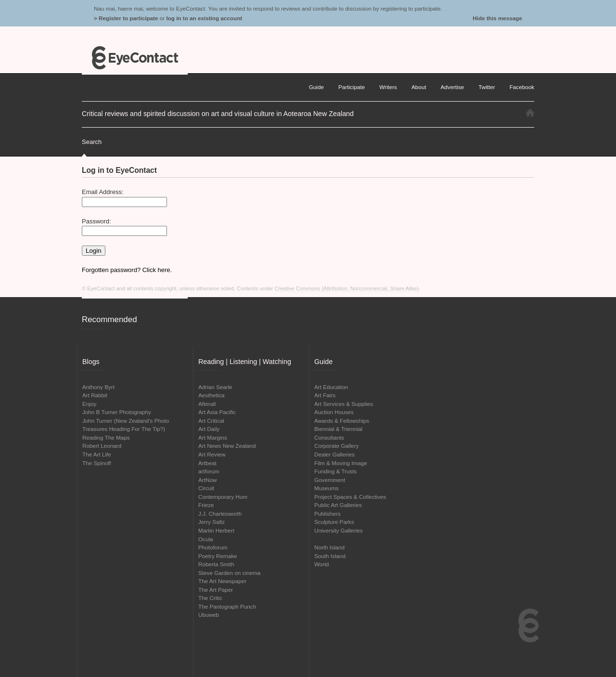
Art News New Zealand (227, 446)
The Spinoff (97, 463)
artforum (209, 471)
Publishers (327, 514)
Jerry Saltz (212, 522)
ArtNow (207, 480)
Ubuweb (209, 615)
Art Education (331, 387)
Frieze (206, 505)
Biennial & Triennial (338, 429)
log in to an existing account (204, 18)
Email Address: (103, 192)
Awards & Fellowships (342, 421)
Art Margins (213, 437)
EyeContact (135, 58)
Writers (388, 87)
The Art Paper (216, 590)
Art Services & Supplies (344, 404)
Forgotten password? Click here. (127, 270)
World (321, 564)
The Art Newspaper (222, 581)
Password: (96, 221)
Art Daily (209, 429)
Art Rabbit (95, 395)
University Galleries (339, 530)
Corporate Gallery (336, 446)
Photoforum (213, 547)
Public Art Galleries (338, 505)
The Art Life (97, 454)
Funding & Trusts (335, 471)
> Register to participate (126, 18)
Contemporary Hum (223, 497)
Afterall (207, 404)
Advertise (453, 87)
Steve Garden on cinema (229, 573)
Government (330, 480)
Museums (327, 488)
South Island (330, 556)
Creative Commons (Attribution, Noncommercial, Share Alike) (347, 288)
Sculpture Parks (334, 522)
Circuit (206, 488)
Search (92, 142)
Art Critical (211, 421)
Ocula (206, 539)
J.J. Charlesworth (220, 514)
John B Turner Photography (117, 412)
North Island (329, 547)
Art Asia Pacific (217, 412)
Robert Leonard (102, 446)
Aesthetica (212, 395)
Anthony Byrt (98, 387)
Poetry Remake (218, 556)
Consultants (329, 437)
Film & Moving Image (341, 463)
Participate (352, 87)
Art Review (212, 454)
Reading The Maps (106, 437)
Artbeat (207, 463)
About (419, 87)
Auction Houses (334, 412)
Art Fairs (325, 395)
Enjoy (89, 404)
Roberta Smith (216, 564)
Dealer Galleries (334, 454)
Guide (316, 87)
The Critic (210, 598)
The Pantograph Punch (227, 606)
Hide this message (497, 18)
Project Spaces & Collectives (350, 497)
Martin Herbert (216, 530)
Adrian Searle (215, 387)
